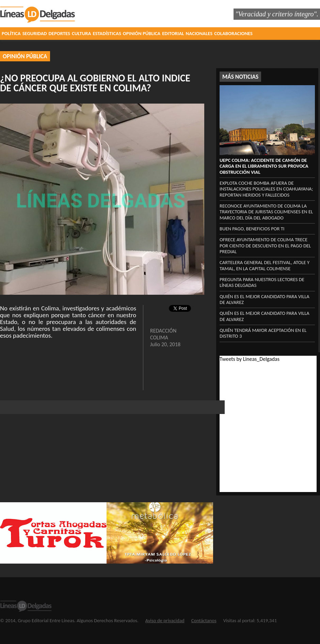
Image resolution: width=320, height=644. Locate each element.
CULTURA (81, 33)
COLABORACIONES (233, 33)
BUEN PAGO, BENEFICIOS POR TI (252, 229)
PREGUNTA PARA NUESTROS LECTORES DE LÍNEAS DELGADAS (262, 282)
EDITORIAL (173, 33)
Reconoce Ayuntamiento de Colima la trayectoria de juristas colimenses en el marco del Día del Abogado (266, 212)
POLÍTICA (11, 33)
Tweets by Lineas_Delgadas (250, 359)
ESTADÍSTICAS (107, 33)
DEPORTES (59, 33)
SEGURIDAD (35, 33)
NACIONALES (199, 33)
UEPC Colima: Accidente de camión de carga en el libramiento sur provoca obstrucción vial (264, 166)
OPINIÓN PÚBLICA (142, 33)
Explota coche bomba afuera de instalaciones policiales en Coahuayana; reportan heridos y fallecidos (266, 189)
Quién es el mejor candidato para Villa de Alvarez (265, 299)
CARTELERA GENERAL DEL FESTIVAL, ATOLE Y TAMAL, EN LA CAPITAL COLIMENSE (265, 265)
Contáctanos (204, 620)
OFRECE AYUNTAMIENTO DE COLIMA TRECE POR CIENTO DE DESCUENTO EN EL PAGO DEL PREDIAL (265, 246)
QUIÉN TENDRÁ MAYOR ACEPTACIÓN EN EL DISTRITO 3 (263, 333)
